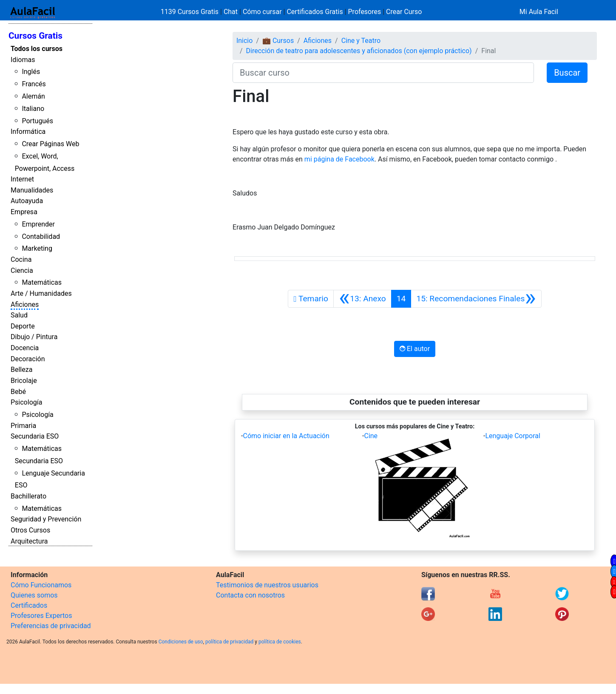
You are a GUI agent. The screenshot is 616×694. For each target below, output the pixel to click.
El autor (415, 349)
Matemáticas (42, 282)
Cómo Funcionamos (41, 585)
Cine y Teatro (361, 41)
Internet (22, 179)
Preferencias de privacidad (51, 626)
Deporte (23, 326)
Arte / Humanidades (41, 293)
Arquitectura (29, 541)
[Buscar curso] (383, 73)
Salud (19, 315)
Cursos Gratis (35, 36)
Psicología (26, 402)
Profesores (365, 12)
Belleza (21, 370)
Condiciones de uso (181, 642)
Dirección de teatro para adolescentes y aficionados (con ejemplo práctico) (359, 51)
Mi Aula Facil (539, 12)
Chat (231, 12)
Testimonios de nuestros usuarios (267, 585)
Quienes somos (34, 595)
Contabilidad (41, 237)
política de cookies (280, 642)
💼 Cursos (278, 41)
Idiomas (23, 60)
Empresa (24, 212)
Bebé (18, 392)
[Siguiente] (476, 299)
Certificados (29, 605)
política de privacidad (229, 642)
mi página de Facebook (339, 159)
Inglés (31, 72)
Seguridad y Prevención (46, 519)
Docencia (25, 348)
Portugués (37, 121)
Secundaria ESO (35, 436)
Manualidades (32, 190)
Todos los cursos (37, 49)
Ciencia (22, 271)
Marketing (37, 248)
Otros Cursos (30, 530)
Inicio (244, 41)
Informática (28, 132)
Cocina (21, 259)
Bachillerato (28, 496)
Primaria (23, 426)
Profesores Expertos (41, 616)
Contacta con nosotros (250, 595)
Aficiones (25, 305)
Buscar (567, 73)
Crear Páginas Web (50, 144)
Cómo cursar (262, 12)
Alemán (33, 96)
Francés (34, 84)
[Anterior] (362, 299)
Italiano (33, 109)
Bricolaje (24, 381)
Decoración (28, 359)
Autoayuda (27, 201)
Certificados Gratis (315, 12)
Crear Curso (404, 12)
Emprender (38, 224)
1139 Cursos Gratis (190, 12)
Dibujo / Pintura (34, 337)
